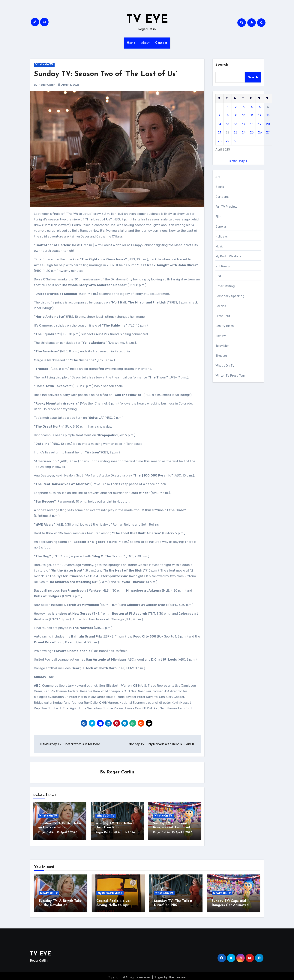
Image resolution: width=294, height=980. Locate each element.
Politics (221, 306)
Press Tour (223, 316)
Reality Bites (225, 326)
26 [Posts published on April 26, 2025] (260, 132)
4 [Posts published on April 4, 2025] (252, 107)
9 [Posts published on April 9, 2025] (236, 115)
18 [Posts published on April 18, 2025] (252, 124)
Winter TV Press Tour (230, 376)
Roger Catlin (47, 85)
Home (131, 43)
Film (218, 217)
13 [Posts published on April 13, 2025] (268, 115)
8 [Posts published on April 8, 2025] (228, 115)
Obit (218, 276)
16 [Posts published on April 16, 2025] (236, 124)
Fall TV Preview (226, 207)
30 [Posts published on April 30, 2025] (236, 141)
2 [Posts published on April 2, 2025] (236, 107)
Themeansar (177, 974)
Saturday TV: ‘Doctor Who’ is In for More (70, 744)
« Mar (233, 161)
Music (220, 246)
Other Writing (225, 286)
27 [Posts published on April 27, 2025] (268, 132)
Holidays (222, 236)
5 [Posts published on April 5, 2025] (260, 107)
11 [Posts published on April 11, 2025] (252, 115)
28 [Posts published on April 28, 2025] (220, 141)
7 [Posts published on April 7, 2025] (219, 115)
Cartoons (222, 197)
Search (222, 65)
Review (221, 336)
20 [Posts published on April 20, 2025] (268, 124)
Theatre (221, 356)
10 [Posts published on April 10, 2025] (244, 115)
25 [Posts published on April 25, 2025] (252, 132)
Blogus (159, 974)
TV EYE (147, 20)
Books (220, 187)
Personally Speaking (230, 296)
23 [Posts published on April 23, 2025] (236, 132)
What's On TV (44, 65)
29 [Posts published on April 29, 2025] (228, 141)
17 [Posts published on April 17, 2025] (244, 124)
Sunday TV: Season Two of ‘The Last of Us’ (105, 74)
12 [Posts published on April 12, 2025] (260, 115)
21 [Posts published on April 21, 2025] (219, 132)
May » (243, 161)
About (145, 43)
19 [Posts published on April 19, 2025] (260, 124)
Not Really (223, 266)
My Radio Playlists (228, 256)
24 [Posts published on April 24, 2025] (244, 132)
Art (218, 177)
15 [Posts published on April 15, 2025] (228, 124)
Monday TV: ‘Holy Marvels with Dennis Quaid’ (162, 744)
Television (223, 346)
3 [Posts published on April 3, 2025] (244, 107)
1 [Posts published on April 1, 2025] (228, 107)
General (221, 227)
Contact (161, 43)
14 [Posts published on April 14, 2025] (219, 124)
